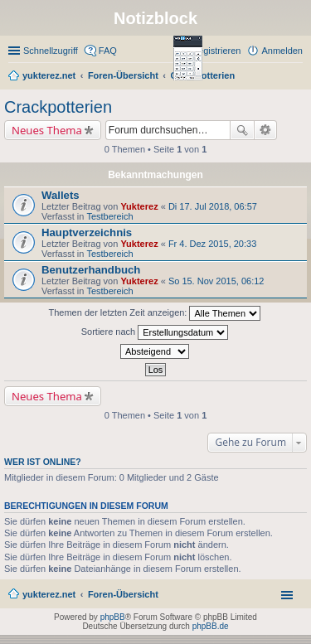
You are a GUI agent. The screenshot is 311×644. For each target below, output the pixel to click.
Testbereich (109, 216)
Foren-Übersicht (123, 594)
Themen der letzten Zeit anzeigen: (155, 313)
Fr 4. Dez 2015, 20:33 (212, 244)
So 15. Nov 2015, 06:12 (216, 281)
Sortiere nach (155, 332)
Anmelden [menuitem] (282, 51)
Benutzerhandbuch (91, 270)
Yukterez (139, 206)
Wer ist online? (43, 462)
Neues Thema (47, 130)
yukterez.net (49, 594)
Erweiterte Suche (266, 130)
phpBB (113, 617)
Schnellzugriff (51, 51)
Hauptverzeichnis (87, 232)
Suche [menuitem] (298, 77)
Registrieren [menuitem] (216, 51)
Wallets (61, 195)
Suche (242, 130)
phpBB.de (211, 626)
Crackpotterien (58, 107)
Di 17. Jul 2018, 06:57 (213, 206)
